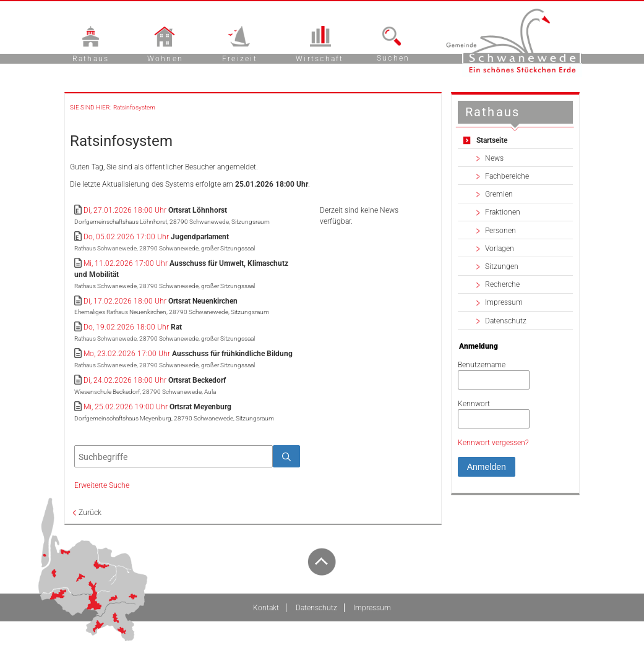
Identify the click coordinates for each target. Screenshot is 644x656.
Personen (500, 231)
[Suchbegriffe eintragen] (174, 456)
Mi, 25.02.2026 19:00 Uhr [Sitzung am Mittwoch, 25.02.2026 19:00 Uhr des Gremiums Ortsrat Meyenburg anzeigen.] (126, 407)
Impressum (504, 302)
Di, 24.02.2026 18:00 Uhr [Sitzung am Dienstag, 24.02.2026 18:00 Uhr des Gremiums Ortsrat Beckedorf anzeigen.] (125, 380)
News (494, 158)
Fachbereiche (507, 176)
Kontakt (266, 608)
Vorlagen (500, 249)
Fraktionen (503, 212)
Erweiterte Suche (102, 485)
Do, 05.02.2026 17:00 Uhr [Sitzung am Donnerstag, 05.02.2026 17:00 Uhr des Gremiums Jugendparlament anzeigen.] (126, 237)
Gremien (499, 194)
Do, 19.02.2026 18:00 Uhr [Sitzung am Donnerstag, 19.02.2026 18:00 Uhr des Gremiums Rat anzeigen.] (126, 327)
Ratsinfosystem (134, 107)
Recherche (502, 284)
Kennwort (474, 404)
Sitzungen (502, 266)
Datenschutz (506, 321)
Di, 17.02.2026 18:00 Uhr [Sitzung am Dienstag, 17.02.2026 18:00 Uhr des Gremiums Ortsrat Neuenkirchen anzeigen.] (125, 301)
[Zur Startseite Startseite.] (515, 140)
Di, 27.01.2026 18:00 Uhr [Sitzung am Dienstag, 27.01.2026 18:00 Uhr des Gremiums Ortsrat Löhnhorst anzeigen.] (125, 210)
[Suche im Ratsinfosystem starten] (286, 456)
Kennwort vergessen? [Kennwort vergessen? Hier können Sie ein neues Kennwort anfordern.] (493, 443)
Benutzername (482, 365)
